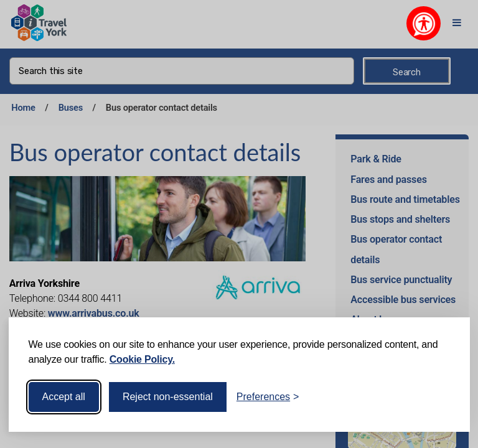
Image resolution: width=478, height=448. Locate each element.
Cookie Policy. (142, 359)
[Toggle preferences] (268, 397)
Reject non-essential (168, 397)
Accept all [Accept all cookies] (64, 397)
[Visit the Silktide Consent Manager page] (443, 397)
